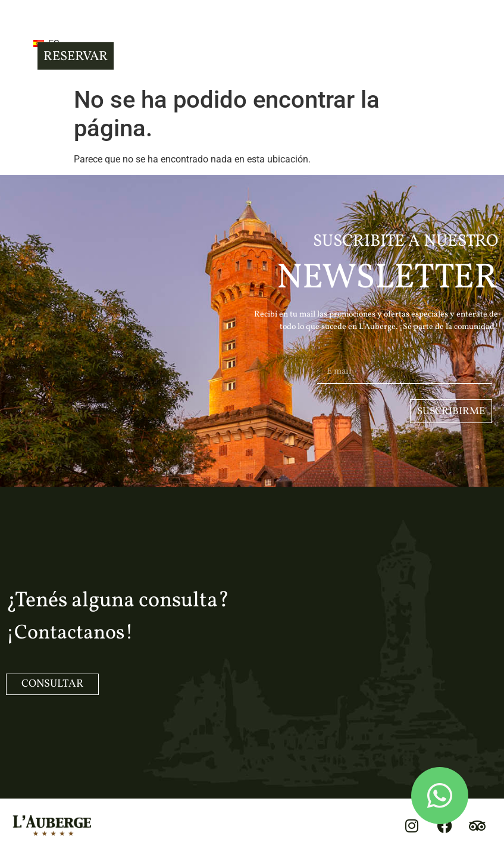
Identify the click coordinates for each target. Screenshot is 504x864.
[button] (17, 43)
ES (62, 44)
